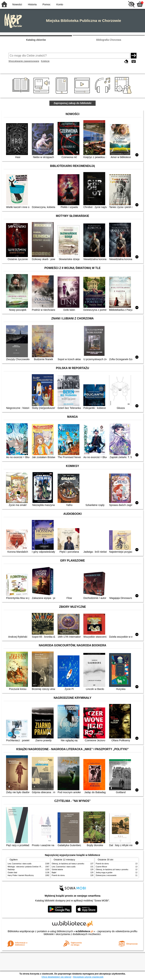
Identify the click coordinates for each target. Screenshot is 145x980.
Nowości (17, 4)
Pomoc (46, 4)
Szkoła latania (57, 870)
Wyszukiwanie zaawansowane (24, 61)
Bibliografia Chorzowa (109, 40)
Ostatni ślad (12, 873)
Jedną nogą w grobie (104, 873)
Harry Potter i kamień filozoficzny (21, 875)
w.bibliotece (84, 931)
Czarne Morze (101, 867)
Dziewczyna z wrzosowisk (106, 875)
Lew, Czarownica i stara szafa (19, 864)
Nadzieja (11, 870)
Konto (60, 4)
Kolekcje (45, 61)
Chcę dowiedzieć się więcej (56, 977)
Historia (32, 4)
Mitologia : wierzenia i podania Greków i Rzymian (27, 867)
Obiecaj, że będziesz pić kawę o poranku (68, 864)
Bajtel (54, 873)
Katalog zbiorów (36, 40)
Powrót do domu (58, 875)
